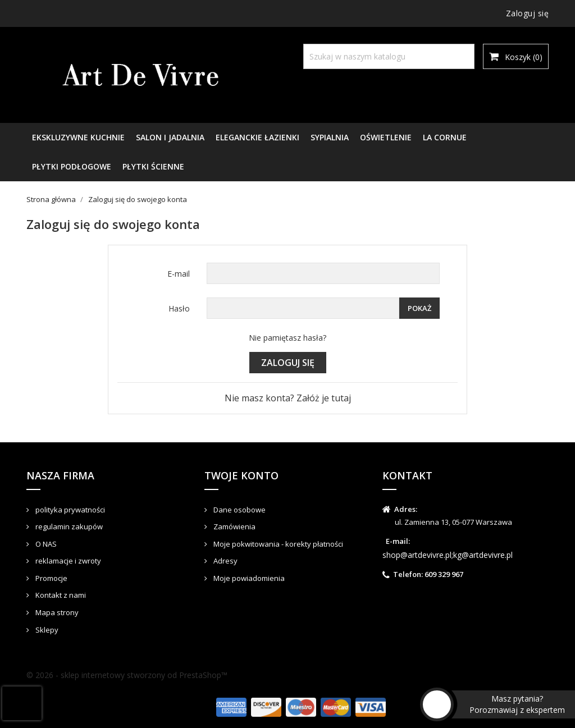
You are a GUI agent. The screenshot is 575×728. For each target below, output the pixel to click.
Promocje (51, 578)
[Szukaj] (389, 56)
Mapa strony (56, 612)
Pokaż (419, 308)
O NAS (45, 544)
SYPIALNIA (330, 137)
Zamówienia (234, 526)
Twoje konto (241, 475)
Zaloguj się (288, 363)
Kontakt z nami (60, 595)
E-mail (179, 274)
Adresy (225, 561)
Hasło (179, 308)
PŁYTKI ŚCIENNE (153, 166)
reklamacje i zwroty (67, 561)
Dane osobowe (239, 510)
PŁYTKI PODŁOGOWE (72, 166)
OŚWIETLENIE (386, 137)
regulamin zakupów (68, 526)
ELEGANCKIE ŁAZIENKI (257, 137)
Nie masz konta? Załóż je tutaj (288, 398)
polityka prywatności (69, 510)
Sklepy (46, 630)
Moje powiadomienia (248, 578)
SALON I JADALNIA (170, 137)
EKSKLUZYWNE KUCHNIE (78, 137)
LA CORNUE (445, 137)
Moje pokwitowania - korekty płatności (277, 544)
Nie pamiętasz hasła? (287, 338)
